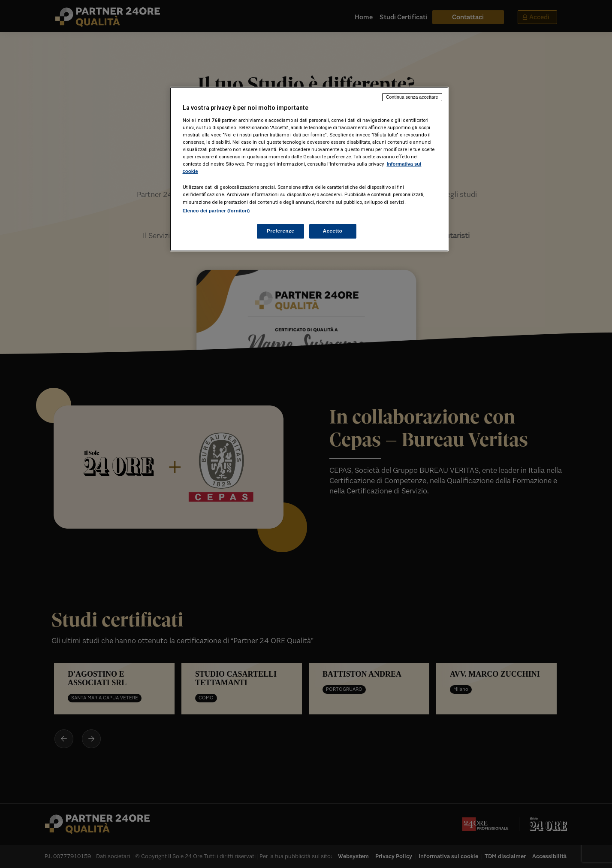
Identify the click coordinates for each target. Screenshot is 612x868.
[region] (309, 169)
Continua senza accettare (412, 97)
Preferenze (280, 231)
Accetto (333, 231)
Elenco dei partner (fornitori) (216, 211)
